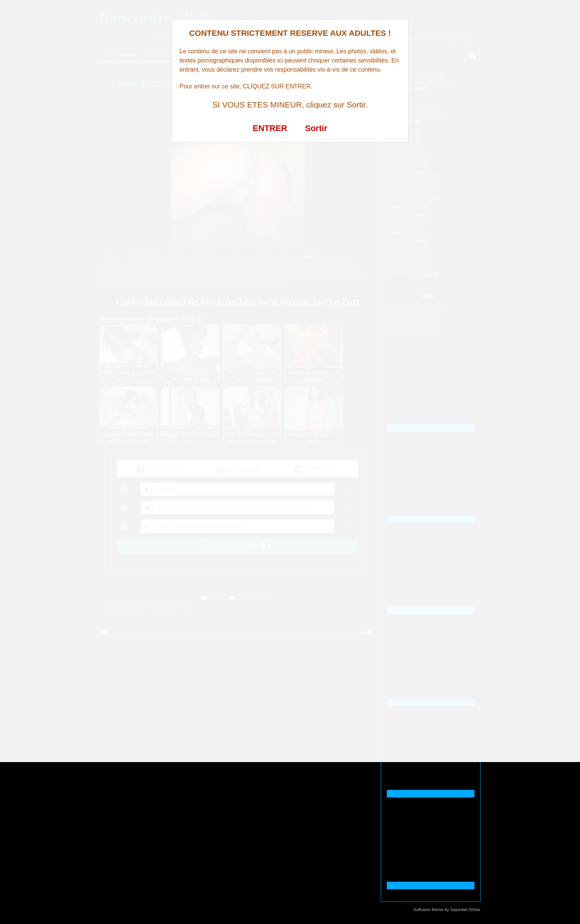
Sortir (316, 128)
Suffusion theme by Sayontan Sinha (446, 910)
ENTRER (270, 128)
